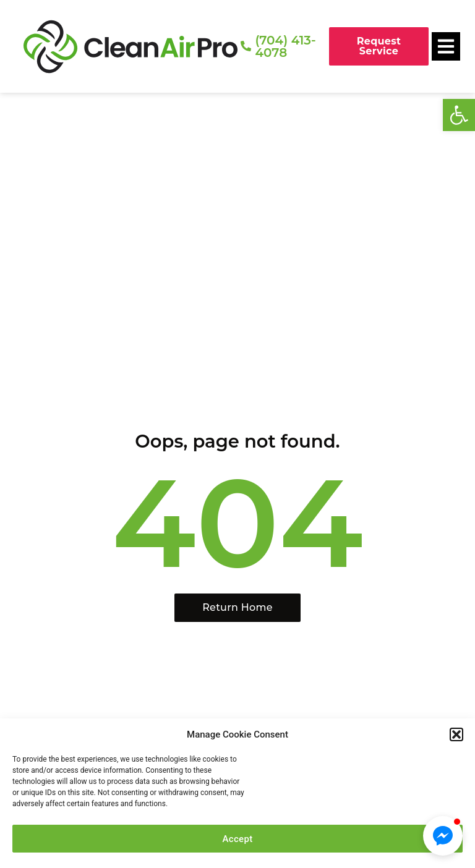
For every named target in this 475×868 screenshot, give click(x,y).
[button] (459, 115)
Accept (238, 839)
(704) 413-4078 (285, 46)
